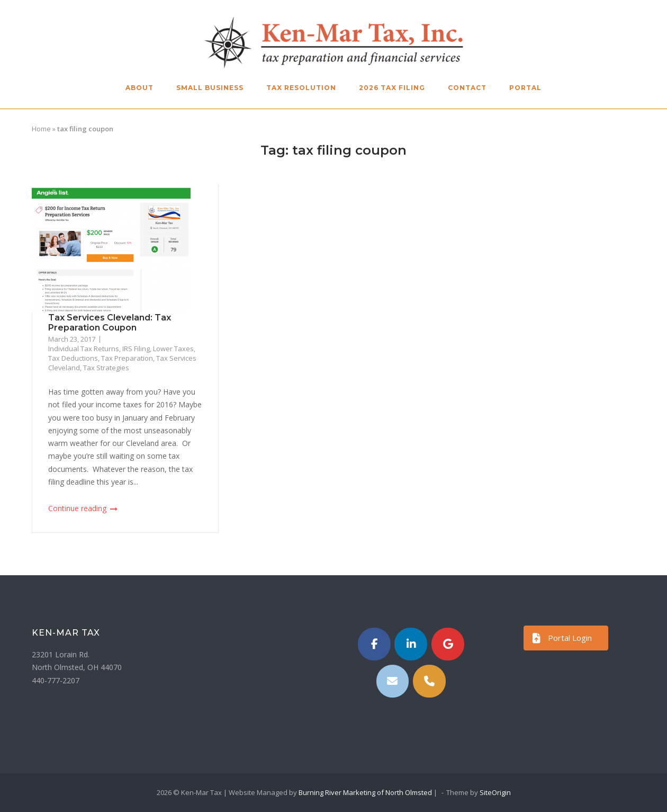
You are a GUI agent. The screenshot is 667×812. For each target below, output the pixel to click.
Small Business (210, 88)
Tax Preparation (127, 358)
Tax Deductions (73, 358)
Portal (525, 88)
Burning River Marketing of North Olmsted (365, 792)
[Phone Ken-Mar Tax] (429, 681)
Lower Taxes (173, 349)
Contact (467, 88)
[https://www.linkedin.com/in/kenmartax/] (411, 644)
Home (41, 129)
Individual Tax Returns (84, 349)
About (139, 88)
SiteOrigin (495, 792)
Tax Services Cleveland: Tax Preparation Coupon (110, 323)
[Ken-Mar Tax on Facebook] (374, 644)
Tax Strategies (106, 368)
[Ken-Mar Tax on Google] (448, 644)
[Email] (393, 681)
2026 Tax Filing (392, 88)
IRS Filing (136, 349)
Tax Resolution (301, 88)
